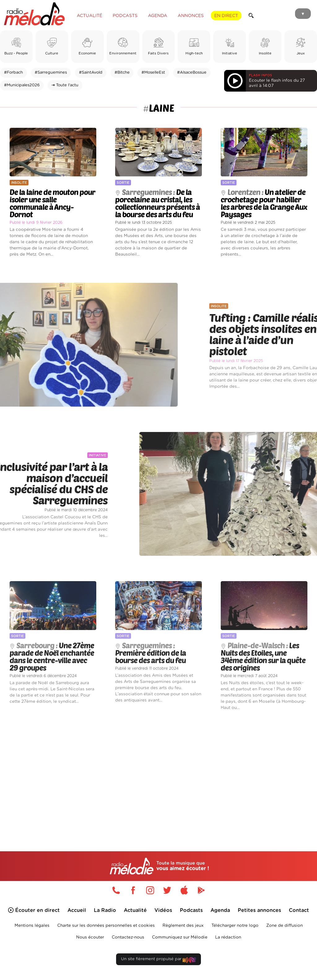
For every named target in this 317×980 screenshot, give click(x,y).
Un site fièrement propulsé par (158, 960)
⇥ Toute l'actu (65, 85)
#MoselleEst (153, 73)
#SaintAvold (91, 73)
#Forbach (13, 73)
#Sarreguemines (51, 73)
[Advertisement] (158, 772)
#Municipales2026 (22, 85)
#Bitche (122, 73)
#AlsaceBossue (192, 73)
